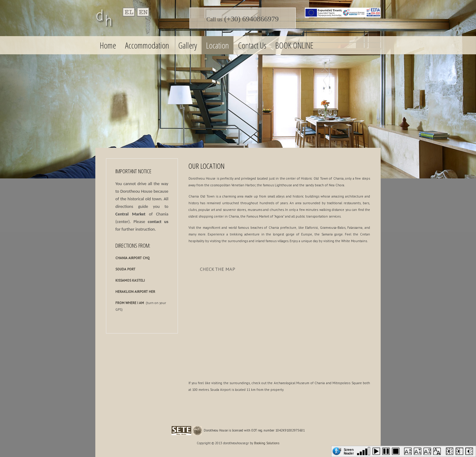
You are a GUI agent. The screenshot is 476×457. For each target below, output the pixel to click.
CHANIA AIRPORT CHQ (133, 258)
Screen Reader (349, 451)
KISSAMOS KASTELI (130, 280)
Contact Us (252, 45)
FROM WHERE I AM (130, 303)
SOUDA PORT (125, 269)
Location (218, 45)
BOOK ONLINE (294, 45)
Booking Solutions (267, 443)
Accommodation (147, 45)
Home (108, 45)
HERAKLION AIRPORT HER (135, 292)
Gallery (188, 45)
